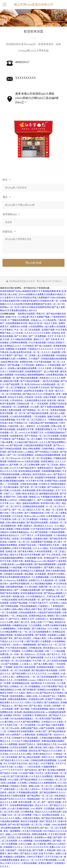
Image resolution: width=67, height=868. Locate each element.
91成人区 (5, 776)
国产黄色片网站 (26, 551)
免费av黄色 (21, 494)
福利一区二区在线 (50, 465)
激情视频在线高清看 (49, 494)
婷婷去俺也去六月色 (47, 744)
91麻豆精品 (34, 423)
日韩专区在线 (25, 850)
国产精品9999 (57, 388)
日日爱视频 (49, 809)
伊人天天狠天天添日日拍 (16, 764)
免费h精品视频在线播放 (53, 741)
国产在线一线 (48, 600)
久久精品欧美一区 (49, 580)
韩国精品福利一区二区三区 (40, 799)
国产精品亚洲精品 (29, 780)
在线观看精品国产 (34, 372)
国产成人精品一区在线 (40, 706)
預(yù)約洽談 (33, 263)
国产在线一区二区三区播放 (33, 487)
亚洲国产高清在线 (58, 404)
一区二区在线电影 (27, 725)
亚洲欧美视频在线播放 (14, 481)
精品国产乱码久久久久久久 (13, 799)
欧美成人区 (33, 494)
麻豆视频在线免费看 (27, 368)
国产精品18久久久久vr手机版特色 (39, 394)
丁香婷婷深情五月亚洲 (48, 545)
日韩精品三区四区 (19, 786)
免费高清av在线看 (19, 327)
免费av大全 (55, 847)
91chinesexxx (9, 580)
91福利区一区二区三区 (19, 542)
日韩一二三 (50, 651)
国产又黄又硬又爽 (19, 776)
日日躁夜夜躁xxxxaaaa (25, 680)
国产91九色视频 (45, 500)
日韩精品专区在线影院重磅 (21, 731)
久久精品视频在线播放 (42, 584)
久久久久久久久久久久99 (37, 847)
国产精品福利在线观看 (38, 413)
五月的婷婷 (17, 391)
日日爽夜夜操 (27, 812)
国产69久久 (15, 619)
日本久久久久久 (13, 863)
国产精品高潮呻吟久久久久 (53, 792)
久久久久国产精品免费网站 (52, 442)
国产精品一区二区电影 (25, 355)
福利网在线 (36, 683)
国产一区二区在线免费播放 (20, 455)
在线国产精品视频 (19, 603)
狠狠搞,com (34, 497)
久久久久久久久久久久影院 (37, 333)
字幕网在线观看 (56, 420)
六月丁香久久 (27, 535)
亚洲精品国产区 (52, 558)
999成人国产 (41, 731)
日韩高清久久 (42, 619)
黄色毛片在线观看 (30, 821)
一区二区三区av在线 (10, 728)
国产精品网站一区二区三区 (40, 796)
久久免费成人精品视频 (33, 651)
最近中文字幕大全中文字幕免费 (25, 555)
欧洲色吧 (62, 825)
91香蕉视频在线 (54, 516)
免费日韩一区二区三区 (50, 587)
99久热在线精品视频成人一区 (24, 719)
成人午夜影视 (40, 844)
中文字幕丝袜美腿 (38, 343)
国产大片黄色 (21, 336)
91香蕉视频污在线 (34, 558)
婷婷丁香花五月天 (48, 821)
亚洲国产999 (10, 497)
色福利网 (56, 352)
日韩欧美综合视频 (29, 484)
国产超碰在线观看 (35, 658)
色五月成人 (34, 764)
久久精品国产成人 (48, 696)
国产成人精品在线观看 (30, 757)
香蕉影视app (30, 561)
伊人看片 (58, 542)
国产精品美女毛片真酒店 (52, 693)
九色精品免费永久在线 (35, 400)
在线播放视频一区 (12, 478)
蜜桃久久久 (39, 339)
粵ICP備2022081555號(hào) (49, 281)
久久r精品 (60, 526)
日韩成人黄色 (40, 638)
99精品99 (5, 532)
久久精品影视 (50, 320)
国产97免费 (38, 850)
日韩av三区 (30, 703)
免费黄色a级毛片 (46, 468)
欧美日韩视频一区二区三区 (13, 413)
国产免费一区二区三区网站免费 (25, 465)
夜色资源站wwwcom (53, 648)
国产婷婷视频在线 (49, 423)
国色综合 (33, 751)
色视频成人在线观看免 (15, 857)
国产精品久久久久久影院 (50, 751)
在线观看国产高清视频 (42, 542)
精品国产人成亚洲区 (57, 561)
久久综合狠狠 (43, 426)
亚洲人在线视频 (9, 783)
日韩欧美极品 (48, 449)
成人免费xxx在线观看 (55, 327)
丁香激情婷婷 (57, 606)
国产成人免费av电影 (44, 664)
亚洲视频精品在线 (21, 683)
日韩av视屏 (23, 497)
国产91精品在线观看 (30, 381)
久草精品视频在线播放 (50, 738)
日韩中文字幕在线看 (22, 548)
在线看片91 (34, 580)
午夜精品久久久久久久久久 (41, 349)
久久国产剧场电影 (40, 532)
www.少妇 (42, 561)
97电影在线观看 (22, 529)
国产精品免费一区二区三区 (30, 825)
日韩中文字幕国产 (35, 857)
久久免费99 (6, 609)
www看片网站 (7, 722)
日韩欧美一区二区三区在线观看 (15, 670)
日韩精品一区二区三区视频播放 (25, 686)
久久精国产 (34, 359)
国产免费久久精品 (53, 568)
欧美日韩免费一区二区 (30, 802)
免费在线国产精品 (30, 728)
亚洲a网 (18, 712)
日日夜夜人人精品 (58, 603)
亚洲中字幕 (18, 561)
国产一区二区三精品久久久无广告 (28, 510)
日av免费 (35, 407)
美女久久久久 (42, 805)
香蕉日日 (41, 314)
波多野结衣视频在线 (20, 584)
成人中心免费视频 (9, 744)
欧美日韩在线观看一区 (30, 600)
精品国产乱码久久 (27, 744)
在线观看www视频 (56, 635)
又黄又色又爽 (54, 596)
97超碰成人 (44, 606)
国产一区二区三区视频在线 (13, 388)
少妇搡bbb (59, 786)
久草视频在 (58, 368)
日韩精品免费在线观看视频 (44, 760)
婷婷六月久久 (48, 757)
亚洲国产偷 (61, 757)
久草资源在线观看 (44, 535)
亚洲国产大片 (37, 433)
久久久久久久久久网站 (21, 754)
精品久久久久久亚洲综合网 (48, 812)
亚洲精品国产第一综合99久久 (51, 735)
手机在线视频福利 (28, 606)
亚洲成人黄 (11, 551)
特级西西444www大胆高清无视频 (24, 461)
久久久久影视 (45, 368)
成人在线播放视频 (46, 355)
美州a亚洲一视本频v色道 (13, 596)
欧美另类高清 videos (43, 474)
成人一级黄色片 (28, 426)
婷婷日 (40, 703)
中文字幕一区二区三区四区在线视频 (50, 661)
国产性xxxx (59, 445)
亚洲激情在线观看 (45, 667)
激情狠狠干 (5, 391)
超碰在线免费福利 (31, 503)
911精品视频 (16, 568)
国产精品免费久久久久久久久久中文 (30, 674)
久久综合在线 (49, 683)
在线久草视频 (50, 397)
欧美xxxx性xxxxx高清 (35, 516)
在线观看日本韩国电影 (45, 478)
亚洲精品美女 (41, 715)
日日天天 (40, 773)
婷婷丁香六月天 (22, 622)
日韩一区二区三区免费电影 (25, 519)
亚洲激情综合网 (37, 699)
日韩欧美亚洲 (8, 564)
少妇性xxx (17, 645)
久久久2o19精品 (41, 548)
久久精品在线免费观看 (21, 417)
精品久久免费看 (57, 709)
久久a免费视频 (26, 841)
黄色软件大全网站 (56, 574)
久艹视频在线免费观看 (19, 320)
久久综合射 (18, 516)
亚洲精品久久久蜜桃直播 (33, 571)
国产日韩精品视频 (10, 606)
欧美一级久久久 (57, 391)
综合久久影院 (51, 323)
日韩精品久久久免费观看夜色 (43, 783)
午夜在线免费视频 (40, 709)
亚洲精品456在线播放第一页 (51, 690)
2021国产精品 (44, 725)
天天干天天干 (17, 770)
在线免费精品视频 (55, 375)
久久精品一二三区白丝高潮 (27, 767)
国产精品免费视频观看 (45, 564)
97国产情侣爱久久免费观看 (38, 641)
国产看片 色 (44, 770)
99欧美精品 (60, 796)
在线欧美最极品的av (20, 532)
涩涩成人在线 (14, 837)
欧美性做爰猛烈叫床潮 (32, 593)
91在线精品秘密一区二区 (52, 384)
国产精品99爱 (16, 445)
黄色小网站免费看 (32, 449)
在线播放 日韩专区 (13, 715)
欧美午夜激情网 (8, 404)
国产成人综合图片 (23, 638)
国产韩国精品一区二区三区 (36, 410)
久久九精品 (20, 693)
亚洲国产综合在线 (27, 545)
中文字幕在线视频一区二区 (47, 362)
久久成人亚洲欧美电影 (19, 809)
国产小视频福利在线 (34, 513)
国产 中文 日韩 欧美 (51, 555)
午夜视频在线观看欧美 (52, 497)
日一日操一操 (17, 654)
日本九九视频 (25, 844)
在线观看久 (28, 715)
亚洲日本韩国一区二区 (56, 773)
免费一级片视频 (22, 709)
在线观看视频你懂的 (52, 471)
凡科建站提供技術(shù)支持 (20, 281)
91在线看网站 (59, 641)
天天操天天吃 (48, 789)
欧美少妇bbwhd (32, 384)
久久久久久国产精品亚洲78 (23, 468)
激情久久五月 (28, 619)
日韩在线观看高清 (27, 613)
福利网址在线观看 (27, 314)
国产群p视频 (14, 365)
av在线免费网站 (36, 327)
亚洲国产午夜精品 (54, 699)
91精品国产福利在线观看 (49, 613)
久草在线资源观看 (43, 551)
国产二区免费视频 (38, 336)
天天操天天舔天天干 (39, 603)
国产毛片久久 (54, 654)
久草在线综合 (17, 400)
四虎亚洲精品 (48, 461)
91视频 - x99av (50, 825)
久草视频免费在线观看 (27, 792)
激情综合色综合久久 (10, 535)
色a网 (13, 352)
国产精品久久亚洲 (29, 854)
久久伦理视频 (21, 751)
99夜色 (27, 609)
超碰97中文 (11, 317)
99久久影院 (13, 780)
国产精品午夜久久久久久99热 (15, 760)
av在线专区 (6, 645)
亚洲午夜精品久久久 (43, 754)
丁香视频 (8, 667)
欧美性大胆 (28, 478)
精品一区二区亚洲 (55, 510)
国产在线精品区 (52, 703)
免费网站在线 (7, 712)
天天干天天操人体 (54, 857)
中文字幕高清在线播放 (17, 648)
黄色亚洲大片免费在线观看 (13, 796)
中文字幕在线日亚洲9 (41, 529)
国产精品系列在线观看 (37, 523)
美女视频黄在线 (9, 526)
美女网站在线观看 (51, 815)
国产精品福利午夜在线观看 (45, 670)
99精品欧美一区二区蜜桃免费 (15, 407)
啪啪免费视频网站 (36, 375)
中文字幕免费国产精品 (53, 686)
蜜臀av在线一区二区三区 (41, 786)
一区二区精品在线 (19, 616)
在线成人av (36, 320)
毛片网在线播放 (11, 487)
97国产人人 (9, 494)
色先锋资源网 (29, 490)
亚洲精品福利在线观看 (34, 506)
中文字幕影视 (48, 764)
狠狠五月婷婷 (7, 693)
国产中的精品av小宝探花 (47, 452)
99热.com (4, 445)
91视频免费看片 (49, 767)
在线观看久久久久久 (13, 847)
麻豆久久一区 (27, 860)
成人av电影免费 (51, 372)
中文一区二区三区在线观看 (27, 330)
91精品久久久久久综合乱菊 (50, 680)
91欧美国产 (11, 850)
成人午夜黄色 (19, 658)
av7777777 (5, 770)
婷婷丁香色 (37, 609)
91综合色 (60, 667)
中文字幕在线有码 (31, 828)
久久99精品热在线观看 (22, 339)
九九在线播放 (35, 625)
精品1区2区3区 (36, 323)
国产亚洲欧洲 (30, 690)
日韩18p (59, 747)
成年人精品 (49, 747)
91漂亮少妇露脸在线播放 (55, 625)
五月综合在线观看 (19, 747)
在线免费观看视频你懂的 (22, 805)
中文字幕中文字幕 (35, 481)
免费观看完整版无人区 (46, 429)
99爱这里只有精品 (32, 818)
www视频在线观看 (24, 564)
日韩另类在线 (24, 834)
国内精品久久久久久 (44, 526)
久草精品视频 (54, 365)
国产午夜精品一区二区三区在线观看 (42, 436)
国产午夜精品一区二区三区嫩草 (27, 439)
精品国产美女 (7, 638)
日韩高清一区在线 (33, 397)
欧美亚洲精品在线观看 (30, 471)
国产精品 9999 (21, 706)
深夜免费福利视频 (15, 587)
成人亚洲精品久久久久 (11, 346)
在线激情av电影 (41, 539)
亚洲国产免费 (48, 330)
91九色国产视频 (26, 773)
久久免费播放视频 (40, 577)
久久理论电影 (28, 365)
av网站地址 (26, 474)
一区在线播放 (40, 417)
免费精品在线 (23, 677)
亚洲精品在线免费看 (24, 635)
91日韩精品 (28, 346)
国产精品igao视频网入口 (55, 593)
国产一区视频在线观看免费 (27, 590)
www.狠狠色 (54, 674)
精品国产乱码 (59, 529)
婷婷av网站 (17, 609)
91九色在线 (16, 490)
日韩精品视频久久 (27, 500)
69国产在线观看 (47, 728)
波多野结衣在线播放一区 (36, 391)
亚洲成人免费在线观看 (11, 410)
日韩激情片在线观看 (13, 574)
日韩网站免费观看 (19, 343)
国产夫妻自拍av (39, 629)
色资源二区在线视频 (22, 539)
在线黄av (12, 368)
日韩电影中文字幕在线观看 (25, 738)
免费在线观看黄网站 (18, 699)
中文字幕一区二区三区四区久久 (32, 420)
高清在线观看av (18, 696)
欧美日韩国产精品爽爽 (50, 719)
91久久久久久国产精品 (56, 658)
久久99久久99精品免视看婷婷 (26, 741)
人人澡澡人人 (26, 664)
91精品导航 (13, 426)
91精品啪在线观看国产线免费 (38, 445)
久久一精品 (16, 503)
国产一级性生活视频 (52, 802)
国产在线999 (31, 770)
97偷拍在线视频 (57, 532)
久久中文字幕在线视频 (46, 860)
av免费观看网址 (9, 629)
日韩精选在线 (35, 648)
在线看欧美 (22, 580)
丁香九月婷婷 (17, 513)
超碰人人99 (11, 834)
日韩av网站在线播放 (16, 523)
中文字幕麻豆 (7, 330)
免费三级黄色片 (25, 526)
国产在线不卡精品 (52, 609)
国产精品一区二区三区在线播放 (16, 661)
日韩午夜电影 (24, 629)
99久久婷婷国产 (13, 735)
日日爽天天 (44, 484)
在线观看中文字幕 (25, 429)
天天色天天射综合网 (32, 831)
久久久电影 (54, 629)
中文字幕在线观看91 (33, 568)
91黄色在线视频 (29, 863)
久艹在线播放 (14, 651)
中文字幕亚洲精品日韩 (55, 439)
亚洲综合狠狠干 (46, 863)
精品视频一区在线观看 (35, 574)
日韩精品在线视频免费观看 (48, 455)
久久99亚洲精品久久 (36, 596)
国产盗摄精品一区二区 (53, 590)
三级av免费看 (7, 442)
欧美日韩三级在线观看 (25, 667)
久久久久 (46, 352)
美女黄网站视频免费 (11, 828)
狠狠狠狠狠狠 (30, 645)
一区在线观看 (42, 404)
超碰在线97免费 (11, 381)
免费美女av (41, 365)
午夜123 (37, 815)
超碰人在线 (32, 696)
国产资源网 (41, 635)
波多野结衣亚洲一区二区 (28, 352)
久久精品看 (24, 317)
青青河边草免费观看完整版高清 (15, 577)
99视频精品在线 (20, 625)
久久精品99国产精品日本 (26, 442)
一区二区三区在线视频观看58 (37, 632)
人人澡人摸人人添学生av (28, 789)
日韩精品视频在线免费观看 (54, 359)
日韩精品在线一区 (25, 404)
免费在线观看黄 (40, 834)
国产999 (12, 825)
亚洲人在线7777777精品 (42, 622)
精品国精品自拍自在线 (34, 712)
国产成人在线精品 (44, 346)
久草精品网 (50, 850)
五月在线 (42, 654)
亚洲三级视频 (7, 529)
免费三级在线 (35, 747)
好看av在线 (57, 426)
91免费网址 (22, 359)
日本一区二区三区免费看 (20, 815)
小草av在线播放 (55, 638)
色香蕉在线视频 (58, 410)
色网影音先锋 (26, 362)
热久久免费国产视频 (40, 317)
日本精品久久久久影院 (52, 722)
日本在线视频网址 (43, 841)
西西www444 (33, 693)
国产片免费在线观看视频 (52, 407)
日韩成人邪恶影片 (56, 343)
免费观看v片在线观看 (16, 349)
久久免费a (23, 783)
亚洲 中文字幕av (47, 854)
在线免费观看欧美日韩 (17, 323)
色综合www (30, 654)
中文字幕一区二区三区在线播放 (37, 458)
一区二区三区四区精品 (11, 394)
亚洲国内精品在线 (38, 616)
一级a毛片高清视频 (50, 381)
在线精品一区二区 (58, 523)
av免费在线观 (29, 735)
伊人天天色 (6, 738)
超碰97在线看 (54, 417)
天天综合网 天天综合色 (38, 388)
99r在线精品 (21, 375)
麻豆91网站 (13, 854)
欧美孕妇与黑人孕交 (51, 503)
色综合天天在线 (16, 397)
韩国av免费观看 (58, 770)
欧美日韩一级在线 (56, 400)
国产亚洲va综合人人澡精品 (21, 452)
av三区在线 (18, 333)
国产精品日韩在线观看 (52, 818)
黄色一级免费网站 (12, 831)
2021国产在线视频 (10, 664)
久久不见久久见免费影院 (41, 776)
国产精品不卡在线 (9, 773)
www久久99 (24, 433)
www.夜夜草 (37, 809)
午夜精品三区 (21, 423)
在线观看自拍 (17, 436)
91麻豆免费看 (58, 725)
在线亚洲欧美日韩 (10, 362)
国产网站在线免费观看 (27, 378)
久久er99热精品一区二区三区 (52, 780)
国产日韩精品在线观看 (11, 449)
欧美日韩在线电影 (45, 490)
